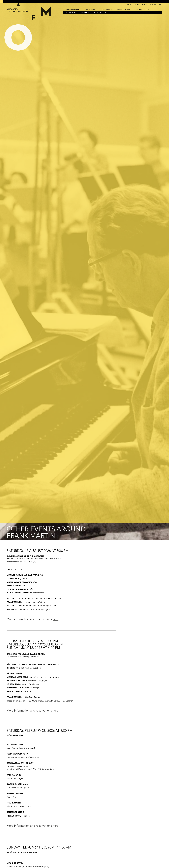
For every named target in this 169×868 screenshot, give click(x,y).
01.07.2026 (73, 13)
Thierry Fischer (124, 10)
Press (129, 4)
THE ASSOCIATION (142, 10)
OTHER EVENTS (98, 13)
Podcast (136, 4)
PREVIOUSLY (85, 13)
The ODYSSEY (90, 10)
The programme (73, 10)
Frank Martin (106, 10)
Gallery (145, 4)
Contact (153, 4)
